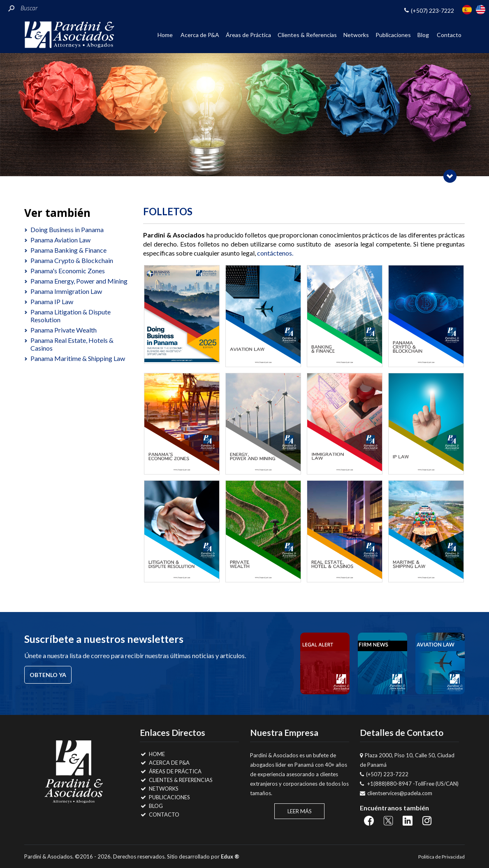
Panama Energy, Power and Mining (79, 281)
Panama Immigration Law (66, 291)
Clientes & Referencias (307, 35)
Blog (423, 35)
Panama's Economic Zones (68, 271)
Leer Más (300, 811)
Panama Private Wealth (64, 330)
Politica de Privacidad (441, 857)
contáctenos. (275, 253)
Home (165, 35)
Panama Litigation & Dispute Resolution (71, 316)
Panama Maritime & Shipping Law (78, 358)
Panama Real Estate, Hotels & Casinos (72, 344)
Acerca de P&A (200, 35)
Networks (356, 35)
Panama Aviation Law (60, 240)
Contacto (449, 35)
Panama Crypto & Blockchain (72, 260)
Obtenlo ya (48, 675)
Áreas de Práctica (248, 35)
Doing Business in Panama (67, 229)
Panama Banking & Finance (68, 250)
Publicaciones (393, 35)
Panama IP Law (52, 301)
